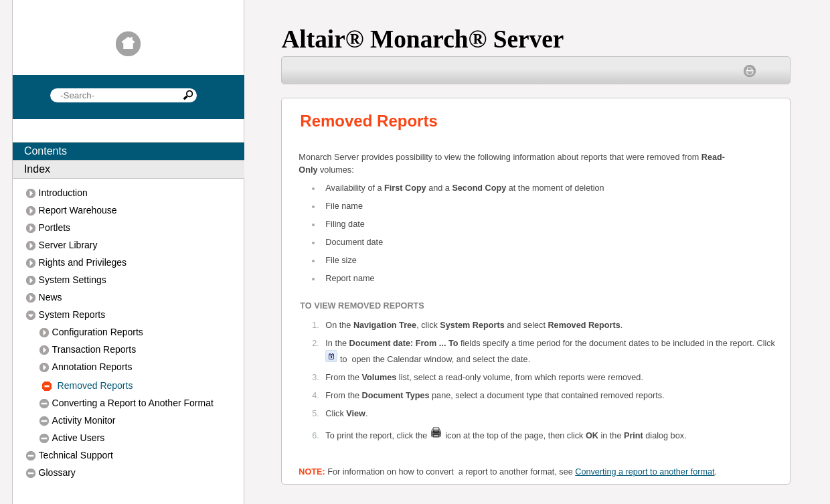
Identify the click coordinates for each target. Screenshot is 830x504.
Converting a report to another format (645, 472)
